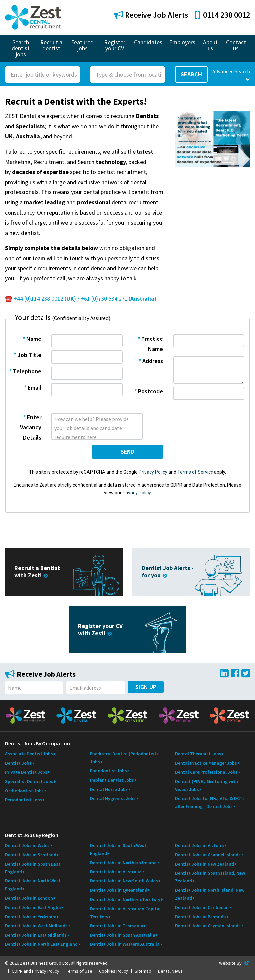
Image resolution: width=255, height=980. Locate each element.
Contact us (236, 45)
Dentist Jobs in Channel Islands (208, 855)
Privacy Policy (153, 472)
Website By (235, 963)
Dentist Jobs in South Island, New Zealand (210, 877)
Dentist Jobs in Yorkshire (31, 917)
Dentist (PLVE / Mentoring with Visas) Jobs (207, 785)
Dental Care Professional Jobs (206, 772)
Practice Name (152, 344)
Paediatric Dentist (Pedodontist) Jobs (124, 758)
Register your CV (115, 45)
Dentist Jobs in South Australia (123, 935)
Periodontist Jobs (24, 800)
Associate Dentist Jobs (29, 754)
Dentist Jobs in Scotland (31, 855)
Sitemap (143, 971)
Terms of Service (195, 472)
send (127, 452)
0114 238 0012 (222, 15)
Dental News (170, 971)
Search (191, 74)
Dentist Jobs (18, 763)
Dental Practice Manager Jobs (206, 763)
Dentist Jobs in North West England (33, 885)
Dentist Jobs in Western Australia (125, 944)
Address (153, 361)
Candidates (148, 42)
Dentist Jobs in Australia (116, 872)
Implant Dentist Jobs (112, 780)
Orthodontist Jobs (24, 791)
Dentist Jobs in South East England (33, 868)
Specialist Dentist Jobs (29, 781)
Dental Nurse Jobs (109, 789)
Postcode (151, 391)
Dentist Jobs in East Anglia (33, 907)
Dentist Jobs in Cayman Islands (208, 926)
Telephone (27, 371)
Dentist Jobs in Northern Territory (125, 899)
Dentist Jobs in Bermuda (201, 917)
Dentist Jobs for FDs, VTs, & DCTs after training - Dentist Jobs (210, 802)
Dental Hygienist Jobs (113, 798)
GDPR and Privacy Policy (36, 971)
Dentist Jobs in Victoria (200, 845)
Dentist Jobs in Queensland (119, 890)
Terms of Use (79, 971)
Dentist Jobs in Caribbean (202, 907)
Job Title (29, 355)
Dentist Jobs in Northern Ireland (123, 863)
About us (210, 45)
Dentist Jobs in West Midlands (36, 926)
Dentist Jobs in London (29, 898)
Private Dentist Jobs (26, 772)
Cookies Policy (114, 971)
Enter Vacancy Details (31, 427)
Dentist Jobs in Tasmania (117, 926)
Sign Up (146, 687)
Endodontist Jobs (108, 771)
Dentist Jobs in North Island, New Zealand (210, 894)
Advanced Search (231, 75)
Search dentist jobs (21, 48)
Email (34, 387)
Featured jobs (82, 45)
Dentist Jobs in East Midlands (36, 935)
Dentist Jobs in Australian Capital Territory (125, 913)
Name (34, 339)
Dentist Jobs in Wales (27, 845)
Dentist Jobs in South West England (118, 849)
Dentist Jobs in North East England (41, 944)
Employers (182, 42)
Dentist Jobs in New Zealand (205, 864)
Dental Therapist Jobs (198, 754)
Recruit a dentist (51, 45)
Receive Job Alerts (151, 15)
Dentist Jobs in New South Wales (124, 881)
